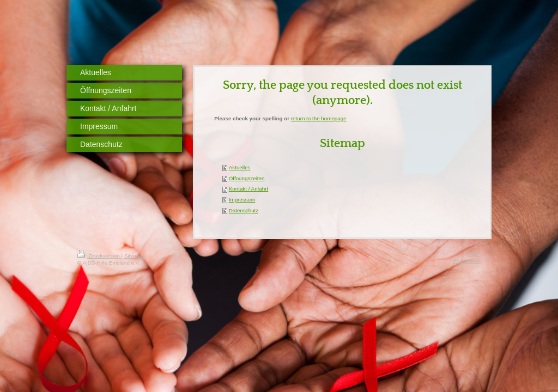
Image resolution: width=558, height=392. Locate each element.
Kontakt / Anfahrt (248, 189)
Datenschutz (244, 210)
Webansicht (467, 261)
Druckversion (99, 256)
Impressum (242, 200)
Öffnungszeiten (247, 178)
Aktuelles (240, 167)
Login (474, 253)
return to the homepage (319, 118)
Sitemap (134, 256)
